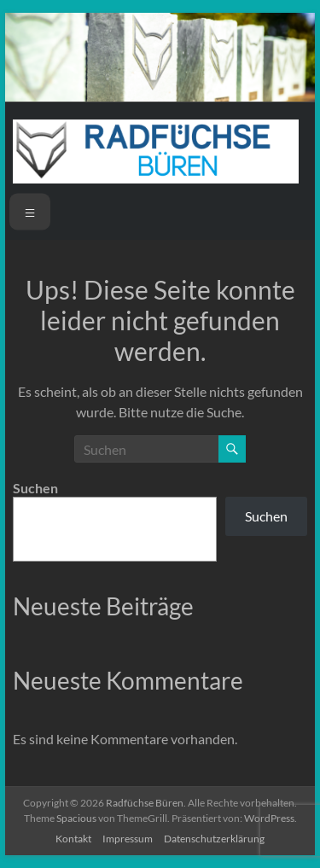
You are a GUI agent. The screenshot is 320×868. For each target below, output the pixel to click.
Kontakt (73, 839)
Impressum (128, 839)
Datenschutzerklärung (214, 839)
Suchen (35, 488)
